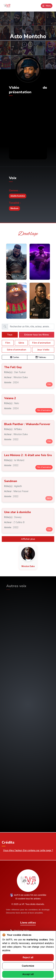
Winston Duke (28, 566)
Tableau (41, 357)
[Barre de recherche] (31, 327)
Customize (28, 966)
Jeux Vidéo (43, 350)
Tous (10, 335)
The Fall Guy (13, 367)
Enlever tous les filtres (37, 335)
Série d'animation (17, 350)
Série (21, 343)
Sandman (11, 481)
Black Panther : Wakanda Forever (27, 424)
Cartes (15, 357)
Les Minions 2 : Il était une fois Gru (28, 455)
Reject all (28, 958)
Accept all (28, 974)
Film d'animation (41, 343)
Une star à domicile (18, 512)
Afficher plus (28, 539)
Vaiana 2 (10, 398)
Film (8, 343)
